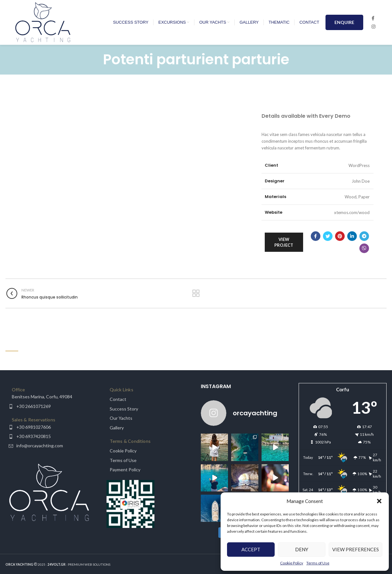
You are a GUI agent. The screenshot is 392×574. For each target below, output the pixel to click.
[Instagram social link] (373, 27)
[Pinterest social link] (340, 236)
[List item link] (50, 397)
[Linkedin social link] (352, 236)
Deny (302, 549)
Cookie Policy (292, 563)
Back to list (196, 293)
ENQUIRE (344, 22)
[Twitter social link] (328, 236)
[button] (379, 501)
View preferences (356, 549)
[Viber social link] (364, 248)
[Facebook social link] (373, 18)
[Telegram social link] (364, 236)
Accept (251, 549)
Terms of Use (318, 563)
